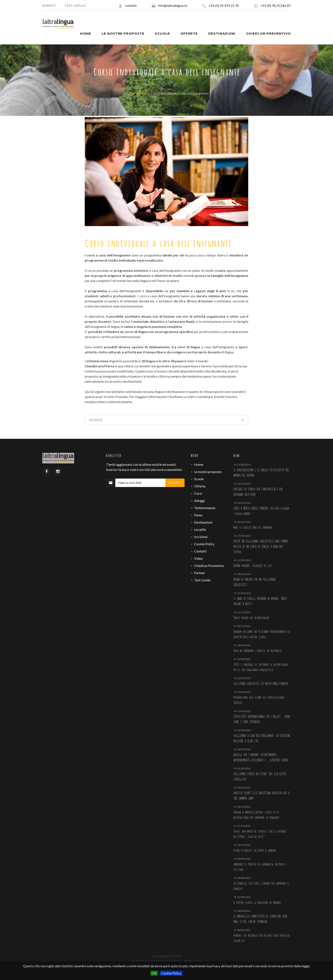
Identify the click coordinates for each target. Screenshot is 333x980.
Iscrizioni (201, 537)
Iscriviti (175, 483)
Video (198, 558)
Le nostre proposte (208, 472)
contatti (131, 5)
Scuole (199, 479)
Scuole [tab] (167, 421)
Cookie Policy (171, 973)
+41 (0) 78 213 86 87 (276, 5)
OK (154, 973)
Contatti (200, 551)
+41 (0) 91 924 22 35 (224, 5)
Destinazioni (203, 522)
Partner (200, 573)
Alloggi (199, 501)
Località (200, 529)
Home (130, 93)
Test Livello (202, 580)
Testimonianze (205, 508)
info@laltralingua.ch (173, 5)
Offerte (200, 486)
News (198, 515)
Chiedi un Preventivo (209, 566)
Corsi (143, 93)
